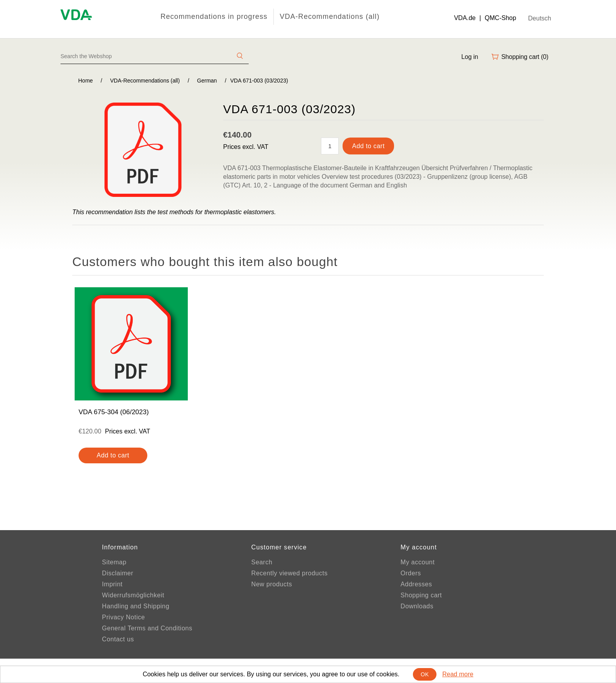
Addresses (416, 584)
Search (262, 562)
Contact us (118, 639)
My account (418, 562)
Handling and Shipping (136, 606)
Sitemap (114, 562)
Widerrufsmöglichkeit (133, 595)
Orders (411, 573)
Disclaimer (118, 573)
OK (425, 674)
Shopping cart (421, 595)
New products (272, 584)
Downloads (417, 606)
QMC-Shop (500, 18)
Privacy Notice (124, 617)
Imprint (112, 584)
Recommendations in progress (214, 17)
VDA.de (465, 18)
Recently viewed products (290, 573)
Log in (470, 57)
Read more (458, 674)
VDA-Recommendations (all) (330, 17)
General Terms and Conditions (147, 628)
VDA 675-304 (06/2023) (114, 412)
